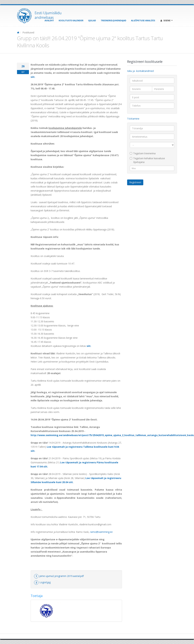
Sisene (167, 21)
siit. (33, 77)
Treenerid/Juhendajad (114, 21)
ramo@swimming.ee (101, 532)
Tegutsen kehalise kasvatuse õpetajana (147, 160)
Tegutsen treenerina (143, 153)
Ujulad (92, 21)
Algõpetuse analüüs (143, 21)
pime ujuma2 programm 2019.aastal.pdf (62, 576)
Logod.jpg (45, 582)
